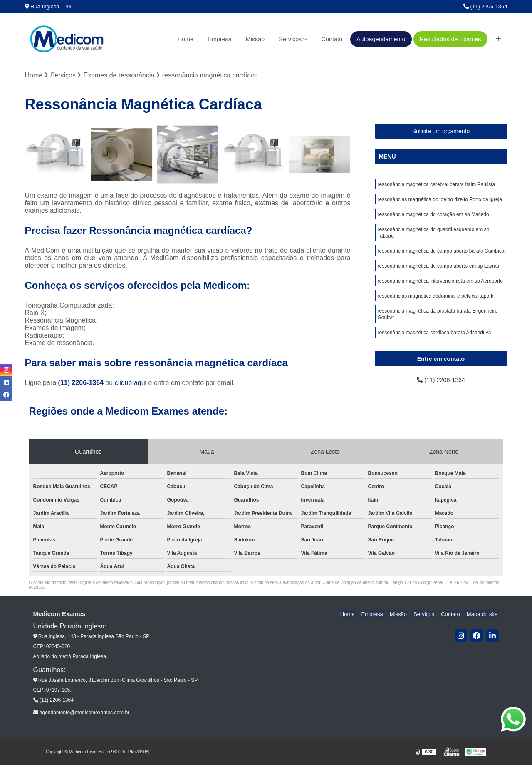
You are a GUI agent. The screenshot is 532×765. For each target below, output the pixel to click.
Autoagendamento (381, 39)
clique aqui (131, 384)
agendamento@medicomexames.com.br (82, 713)
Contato (332, 39)
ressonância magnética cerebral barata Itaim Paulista (437, 186)
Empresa (220, 39)
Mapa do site (483, 615)
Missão (255, 39)
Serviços (290, 39)
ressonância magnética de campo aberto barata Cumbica (441, 256)
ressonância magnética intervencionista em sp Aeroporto (440, 288)
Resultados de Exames (450, 39)
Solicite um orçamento (441, 132)
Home (186, 39)
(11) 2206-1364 (485, 6)
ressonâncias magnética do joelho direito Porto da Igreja (440, 201)
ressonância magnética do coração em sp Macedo (433, 217)
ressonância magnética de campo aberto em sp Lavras (438, 272)
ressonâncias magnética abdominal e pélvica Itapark (436, 304)
